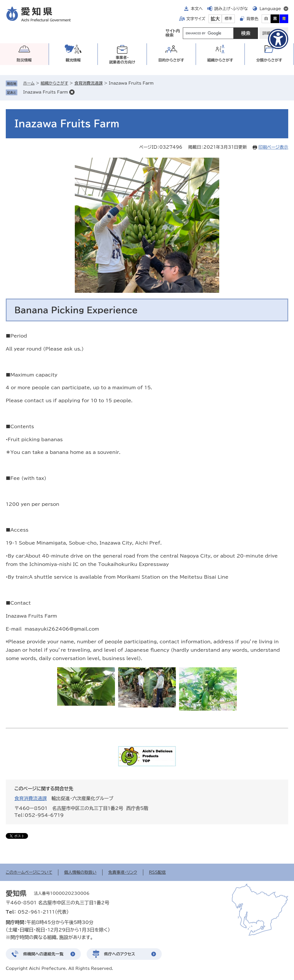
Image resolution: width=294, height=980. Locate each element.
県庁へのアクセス (120, 954)
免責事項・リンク (123, 872)
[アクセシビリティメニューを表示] (278, 39)
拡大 (215, 19)
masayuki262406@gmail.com (62, 629)
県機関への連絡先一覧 (43, 954)
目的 (171, 60)
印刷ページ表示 (273, 147)
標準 (228, 19)
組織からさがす (55, 83)
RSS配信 (158, 872)
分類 (269, 60)
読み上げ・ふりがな (231, 9)
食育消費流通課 (88, 83)
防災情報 (24, 60)
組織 (220, 60)
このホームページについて (29, 872)
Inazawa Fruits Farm (45, 92)
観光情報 (73, 60)
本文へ (197, 9)
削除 (72, 92)
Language (270, 9)
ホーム (29, 83)
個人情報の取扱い (80, 872)
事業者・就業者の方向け (122, 60)
